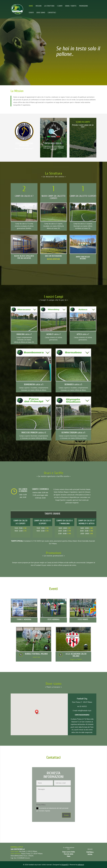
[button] (37, 712)
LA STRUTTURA (49, 6)
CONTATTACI (52, 13)
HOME (31, 6)
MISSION (39, 6)
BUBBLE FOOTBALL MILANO (36, 654)
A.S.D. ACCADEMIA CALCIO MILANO (76, 655)
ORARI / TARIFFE (71, 6)
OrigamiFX (65, 865)
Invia (66, 815)
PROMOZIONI (83, 6)
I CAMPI (60, 6)
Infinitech (81, 865)
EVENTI (31, 13)
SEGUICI (90, 849)
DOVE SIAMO (41, 13)
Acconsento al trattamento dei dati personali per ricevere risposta (52, 809)
